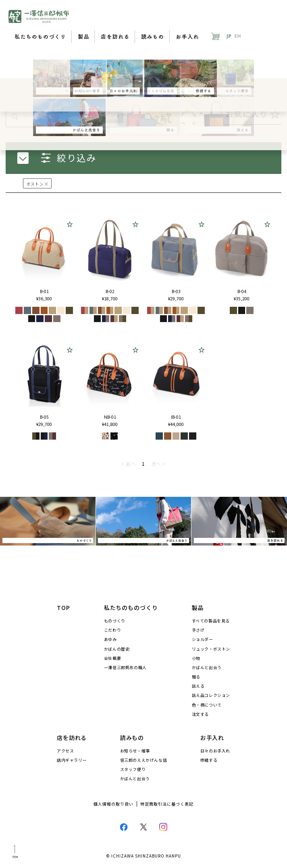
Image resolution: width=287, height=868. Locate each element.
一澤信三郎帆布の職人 (125, 668)
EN (238, 36)
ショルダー (203, 639)
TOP (63, 608)
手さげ (198, 630)
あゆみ (110, 639)
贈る (196, 677)
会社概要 (112, 658)
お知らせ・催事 (135, 751)
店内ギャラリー (72, 760)
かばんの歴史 (117, 649)
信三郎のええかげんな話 (144, 760)
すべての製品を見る (211, 621)
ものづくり (115, 621)
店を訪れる (115, 37)
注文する (200, 714)
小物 (196, 658)
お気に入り (253, 114)
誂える (198, 686)
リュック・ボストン (211, 649)
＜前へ (128, 464)
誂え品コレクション (211, 695)
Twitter (143, 827)
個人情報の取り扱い (113, 804)
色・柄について (207, 705)
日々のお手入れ (215, 751)
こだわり (112, 630)
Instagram (163, 827)
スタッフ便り (133, 769)
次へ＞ (159, 464)
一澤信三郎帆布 (39, 16)
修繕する (209, 760)
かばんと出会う (207, 668)
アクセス (65, 751)
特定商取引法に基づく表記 (167, 804)
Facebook (124, 827)
